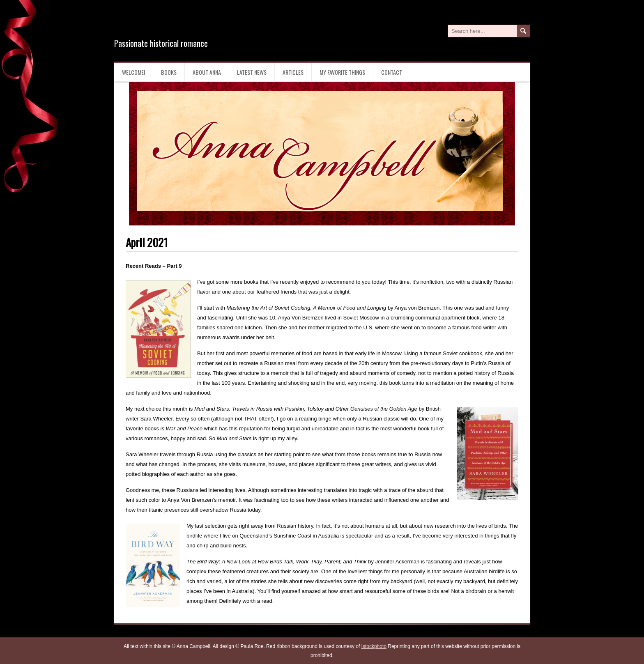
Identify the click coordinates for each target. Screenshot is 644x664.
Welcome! (133, 72)
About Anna (207, 72)
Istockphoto (374, 646)
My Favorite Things (342, 72)
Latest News (252, 72)
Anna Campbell (168, 24)
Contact (392, 72)
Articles (293, 72)
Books (169, 72)
